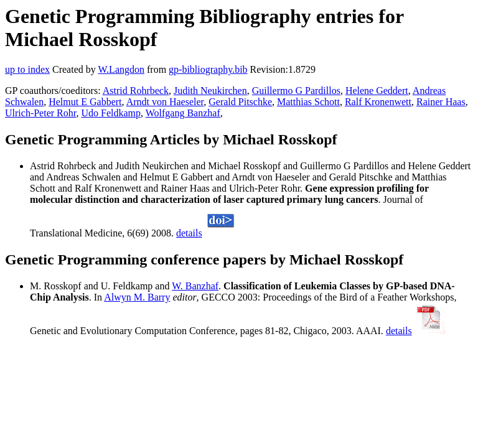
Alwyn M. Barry (137, 297)
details (189, 233)
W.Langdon (121, 69)
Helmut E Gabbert (85, 102)
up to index (27, 69)
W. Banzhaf (195, 286)
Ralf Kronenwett (378, 102)
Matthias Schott (308, 102)
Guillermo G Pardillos (296, 91)
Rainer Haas (441, 102)
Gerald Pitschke (240, 102)
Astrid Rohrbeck (136, 91)
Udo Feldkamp (111, 113)
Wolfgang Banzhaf (183, 113)
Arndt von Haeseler (165, 102)
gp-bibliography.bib (208, 69)
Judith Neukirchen (210, 91)
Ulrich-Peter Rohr (40, 113)
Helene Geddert (377, 91)
